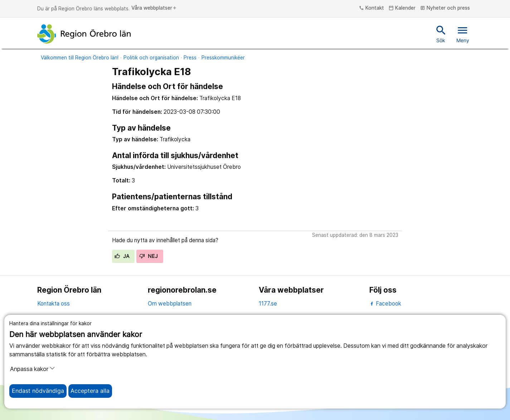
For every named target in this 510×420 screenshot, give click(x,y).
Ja (122, 256)
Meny (463, 34)
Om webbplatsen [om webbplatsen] (170, 304)
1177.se (268, 304)
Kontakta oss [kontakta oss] (54, 304)
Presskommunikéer (223, 58)
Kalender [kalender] (402, 8)
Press (190, 58)
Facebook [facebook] (385, 304)
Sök (441, 34)
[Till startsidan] (84, 34)
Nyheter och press (445, 8)
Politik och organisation (151, 58)
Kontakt (371, 8)
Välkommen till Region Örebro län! (80, 58)
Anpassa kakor (33, 369)
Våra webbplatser (154, 8)
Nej (149, 256)
